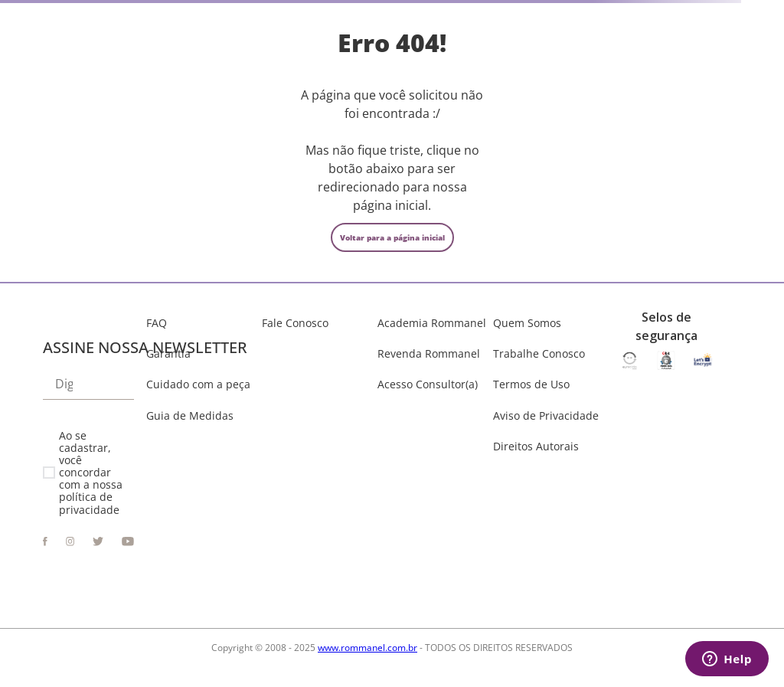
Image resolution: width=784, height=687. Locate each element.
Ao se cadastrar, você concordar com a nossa (91, 473)
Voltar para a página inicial (392, 237)
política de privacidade (89, 503)
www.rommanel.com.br (367, 648)
